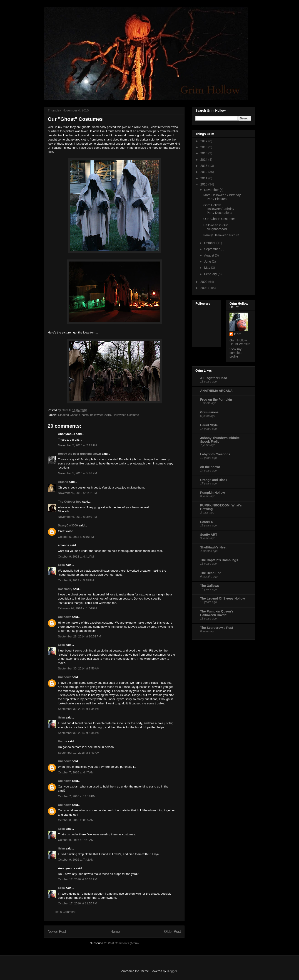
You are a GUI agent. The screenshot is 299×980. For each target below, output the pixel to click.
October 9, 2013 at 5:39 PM (76, 580)
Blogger (172, 971)
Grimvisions (209, 412)
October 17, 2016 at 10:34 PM (77, 879)
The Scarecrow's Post (217, 628)
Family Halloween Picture (221, 235)
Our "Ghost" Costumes (219, 219)
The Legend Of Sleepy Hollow (223, 598)
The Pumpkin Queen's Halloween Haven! (217, 613)
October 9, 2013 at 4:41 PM (76, 557)
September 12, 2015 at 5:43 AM (79, 753)
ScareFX (207, 522)
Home (115, 932)
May (207, 268)
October (210, 243)
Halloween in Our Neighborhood (216, 227)
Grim (61, 565)
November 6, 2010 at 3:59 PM (77, 517)
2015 (204, 153)
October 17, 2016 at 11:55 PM (77, 903)
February (211, 274)
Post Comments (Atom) (123, 943)
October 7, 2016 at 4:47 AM (76, 772)
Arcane (63, 482)
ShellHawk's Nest (213, 547)
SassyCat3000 (68, 525)
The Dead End (211, 573)
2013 (204, 166)
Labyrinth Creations (215, 454)
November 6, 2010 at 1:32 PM (77, 493)
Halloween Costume (126, 415)
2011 (204, 178)
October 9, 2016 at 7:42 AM (76, 860)
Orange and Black (214, 480)
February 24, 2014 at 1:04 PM (77, 608)
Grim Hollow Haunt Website (240, 342)
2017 (204, 141)
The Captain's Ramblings (219, 560)
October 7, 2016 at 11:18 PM (77, 796)
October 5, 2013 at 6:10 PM (76, 537)
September (212, 249)
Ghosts (84, 415)
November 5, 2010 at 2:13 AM (77, 445)
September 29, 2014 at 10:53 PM (80, 636)
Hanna (62, 741)
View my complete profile (236, 353)
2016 (204, 147)
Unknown (65, 617)
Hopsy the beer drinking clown (79, 454)
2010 (204, 184)
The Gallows (209, 586)
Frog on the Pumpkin (216, 400)
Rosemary (65, 589)
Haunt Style (209, 425)
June (208, 262)
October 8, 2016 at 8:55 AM (76, 820)
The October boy (70, 502)
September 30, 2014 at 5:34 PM (79, 733)
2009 (204, 282)
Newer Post (57, 932)
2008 (204, 288)
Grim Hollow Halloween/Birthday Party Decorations (219, 209)
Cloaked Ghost (68, 415)
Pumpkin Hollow (213, 493)
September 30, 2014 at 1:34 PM (79, 709)
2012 (204, 172)
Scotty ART (209, 535)
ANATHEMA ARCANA (216, 391)
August (209, 255)
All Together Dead (214, 378)
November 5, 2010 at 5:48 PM (77, 473)
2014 (204, 160)
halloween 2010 (101, 415)
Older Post (172, 932)
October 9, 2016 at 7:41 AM (76, 840)
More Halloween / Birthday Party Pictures (222, 197)
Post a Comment (64, 912)
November (212, 190)
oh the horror (210, 467)
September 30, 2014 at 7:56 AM (79, 668)
